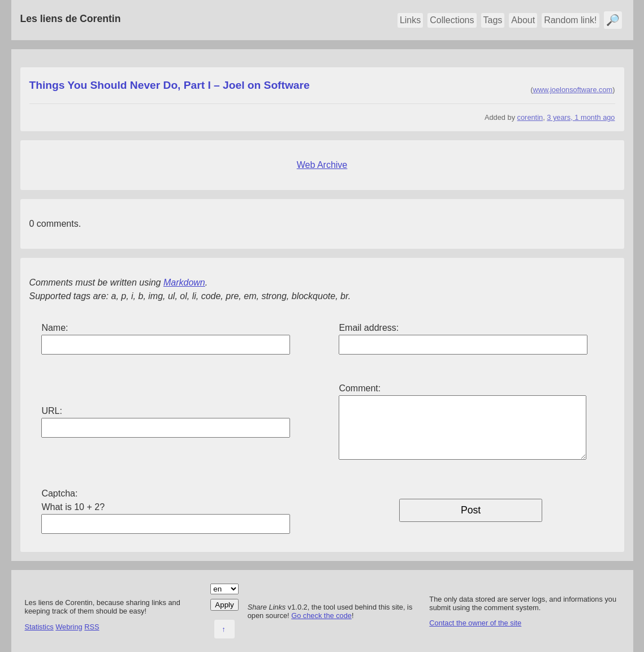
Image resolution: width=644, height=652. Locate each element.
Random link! (570, 20)
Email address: (369, 328)
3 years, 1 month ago (581, 117)
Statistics (39, 627)
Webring (69, 627)
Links (410, 20)
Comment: (360, 388)
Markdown (184, 282)
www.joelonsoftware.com (572, 90)
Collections (452, 20)
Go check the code (321, 616)
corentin (530, 117)
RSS (92, 627)
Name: (55, 328)
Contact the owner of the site (475, 623)
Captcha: (59, 493)
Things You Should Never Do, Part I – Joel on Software (170, 85)
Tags (493, 20)
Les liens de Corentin (71, 19)
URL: (51, 411)
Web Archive (322, 165)
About (523, 20)
